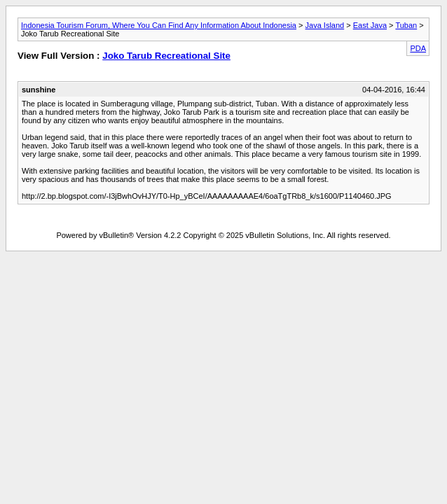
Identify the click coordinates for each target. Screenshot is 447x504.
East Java (370, 25)
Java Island (325, 25)
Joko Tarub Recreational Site (166, 56)
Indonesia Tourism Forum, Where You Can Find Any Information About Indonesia (159, 25)
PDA (418, 48)
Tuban (406, 25)
